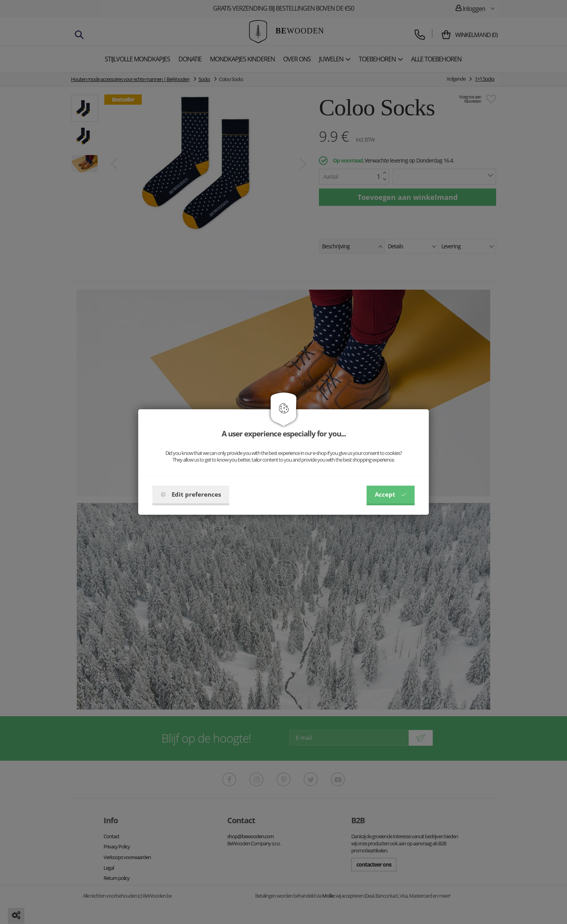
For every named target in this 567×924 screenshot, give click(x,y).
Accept (391, 494)
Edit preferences (191, 494)
